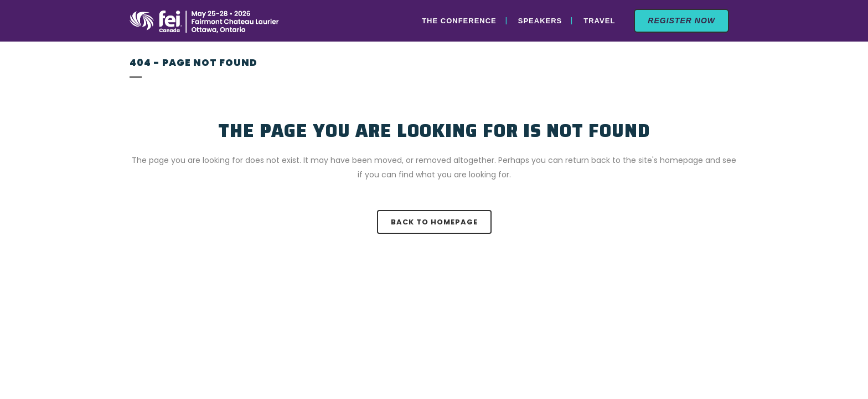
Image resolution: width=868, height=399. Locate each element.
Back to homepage (434, 222)
